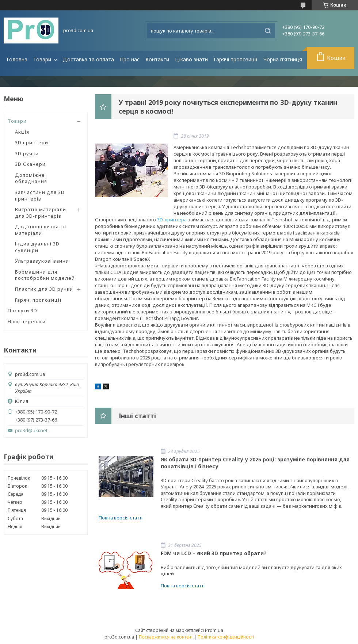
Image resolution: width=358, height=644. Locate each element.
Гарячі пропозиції (236, 59)
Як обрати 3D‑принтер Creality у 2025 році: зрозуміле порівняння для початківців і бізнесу (255, 463)
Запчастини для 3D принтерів (40, 195)
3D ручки (27, 153)
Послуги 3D (22, 310)
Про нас (130, 59)
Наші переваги (27, 321)
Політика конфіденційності (226, 637)
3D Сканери (30, 164)
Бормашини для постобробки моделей (45, 275)
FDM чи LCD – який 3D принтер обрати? (214, 553)
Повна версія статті (121, 518)
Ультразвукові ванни (42, 261)
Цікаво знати (191, 59)
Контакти (157, 59)
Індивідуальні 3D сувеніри (37, 247)
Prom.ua (214, 630)
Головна (17, 59)
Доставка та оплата (88, 59)
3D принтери (32, 142)
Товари (43, 59)
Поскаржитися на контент (166, 637)
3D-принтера (172, 220)
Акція (22, 132)
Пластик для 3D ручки (44, 289)
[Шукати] (268, 31)
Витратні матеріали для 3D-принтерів (41, 213)
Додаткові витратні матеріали (41, 230)
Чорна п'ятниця (283, 59)
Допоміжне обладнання (31, 178)
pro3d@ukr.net (31, 430)
